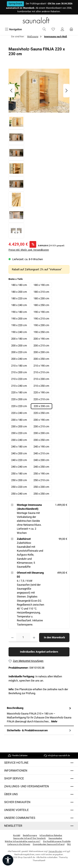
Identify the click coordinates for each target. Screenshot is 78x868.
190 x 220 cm (19, 325)
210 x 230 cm (41, 379)
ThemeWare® (39, 860)
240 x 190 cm (41, 447)
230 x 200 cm (19, 426)
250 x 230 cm (41, 487)
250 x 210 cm (41, 480)
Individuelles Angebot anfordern (39, 652)
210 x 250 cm (41, 386)
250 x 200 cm (19, 480)
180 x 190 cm (41, 285)
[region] (39, 153)
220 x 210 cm (41, 399)
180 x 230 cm (41, 298)
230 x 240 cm (19, 440)
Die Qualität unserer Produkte (57, 841)
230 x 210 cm (41, 426)
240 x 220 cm (19, 460)
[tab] (39, 715)
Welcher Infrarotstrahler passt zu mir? (23, 841)
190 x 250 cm (41, 332)
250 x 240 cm (19, 494)
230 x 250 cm (41, 440)
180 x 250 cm (41, 305)
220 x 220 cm (19, 406)
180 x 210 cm (41, 292)
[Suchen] (44, 29)
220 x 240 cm (19, 413)
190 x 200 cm (19, 319)
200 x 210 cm (41, 346)
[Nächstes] (66, 91)
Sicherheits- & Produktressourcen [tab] (39, 730)
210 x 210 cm (41, 372)
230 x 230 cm (41, 433)
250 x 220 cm (19, 487)
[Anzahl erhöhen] (34, 638)
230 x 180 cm (19, 420)
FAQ (69, 844)
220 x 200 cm (19, 399)
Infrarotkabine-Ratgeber (51, 835)
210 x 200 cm (19, 372)
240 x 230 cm (41, 460)
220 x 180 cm (19, 392)
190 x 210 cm (41, 319)
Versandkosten (55, 851)
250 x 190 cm (41, 474)
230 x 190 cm (41, 420)
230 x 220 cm (19, 433)
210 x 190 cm (41, 366)
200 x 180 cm (19, 339)
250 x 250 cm (41, 494)
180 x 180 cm (19, 285)
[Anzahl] (23, 638)
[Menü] (13, 29)
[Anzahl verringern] (12, 638)
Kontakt (17, 835)
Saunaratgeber (55, 838)
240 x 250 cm (41, 467)
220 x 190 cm (41, 392)
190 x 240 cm (19, 332)
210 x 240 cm (19, 386)
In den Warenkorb (54, 637)
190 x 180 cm (19, 312)
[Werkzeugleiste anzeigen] (8, 860)
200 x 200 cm (19, 346)
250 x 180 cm (19, 474)
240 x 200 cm (19, 453)
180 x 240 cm (19, 305)
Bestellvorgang (30, 835)
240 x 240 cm (19, 467)
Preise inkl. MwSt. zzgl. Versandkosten (29, 250)
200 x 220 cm (19, 352)
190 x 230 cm (41, 325)
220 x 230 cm (41, 406)
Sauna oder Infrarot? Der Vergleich (29, 838)
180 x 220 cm (19, 298)
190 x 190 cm (41, 312)
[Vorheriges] (12, 91)
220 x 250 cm (41, 413)
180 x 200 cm (19, 292)
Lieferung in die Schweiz (19, 844)
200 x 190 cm (41, 339)
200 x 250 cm (41, 359)
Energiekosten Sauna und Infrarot (49, 844)
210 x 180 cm (19, 366)
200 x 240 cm (19, 359)
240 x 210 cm (41, 453)
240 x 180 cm (19, 447)
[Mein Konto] (62, 29)
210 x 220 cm (19, 379)
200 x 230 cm (41, 352)
